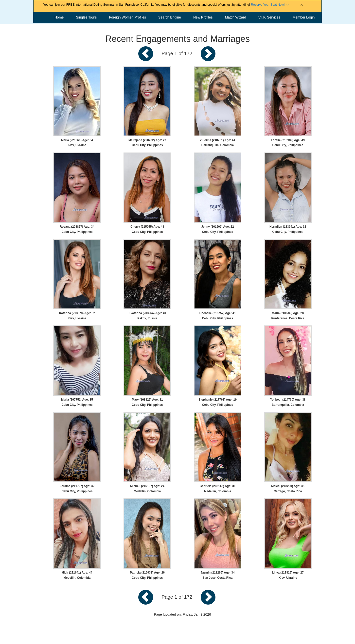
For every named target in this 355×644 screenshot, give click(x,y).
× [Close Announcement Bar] (302, 5)
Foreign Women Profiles (127, 17)
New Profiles (203, 17)
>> (270, 5)
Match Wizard (236, 17)
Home (59, 17)
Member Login (304, 17)
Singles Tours (86, 17)
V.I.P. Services (269, 17)
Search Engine (170, 17)
